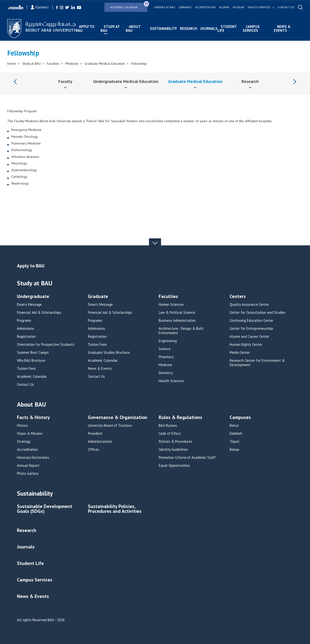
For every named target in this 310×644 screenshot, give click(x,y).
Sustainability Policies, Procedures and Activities (115, 509)
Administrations (100, 442)
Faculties (53, 64)
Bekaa (234, 450)
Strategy (24, 442)
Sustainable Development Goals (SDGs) (45, 509)
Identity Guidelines (173, 450)
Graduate (98, 297)
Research (189, 28)
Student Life (227, 28)
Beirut (234, 426)
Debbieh (236, 434)
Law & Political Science (177, 313)
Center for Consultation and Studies (258, 313)
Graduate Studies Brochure (109, 353)
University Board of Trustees (110, 426)
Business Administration (177, 321)
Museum (238, 7)
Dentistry (166, 373)
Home (12, 64)
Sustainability (163, 28)
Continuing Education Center (252, 321)
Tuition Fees (26, 369)
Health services (259, 7)
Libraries (185, 7)
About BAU (133, 28)
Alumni (224, 7)
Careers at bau (164, 7)
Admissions (26, 329)
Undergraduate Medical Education (126, 81)
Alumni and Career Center (249, 337)
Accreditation (205, 7)
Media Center (240, 353)
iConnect (40, 7)
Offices (93, 450)
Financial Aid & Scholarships (39, 313)
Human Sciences (171, 305)
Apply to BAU (85, 28)
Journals (209, 28)
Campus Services (251, 28)
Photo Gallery (28, 474)
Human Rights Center (246, 345)
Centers (238, 297)
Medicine (72, 64)
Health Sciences (171, 381)
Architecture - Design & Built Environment (181, 331)
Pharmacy (166, 357)
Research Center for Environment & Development (257, 363)
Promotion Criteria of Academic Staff (187, 458)
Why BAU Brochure (31, 361)
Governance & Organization (118, 418)
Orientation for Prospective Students (46, 345)
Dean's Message (29, 305)
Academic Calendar (129, 6)
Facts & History (33, 418)
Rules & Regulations (180, 418)
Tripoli (234, 442)
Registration (26, 337)
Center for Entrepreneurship (251, 329)
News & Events (282, 28)
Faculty (65, 81)
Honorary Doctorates (33, 458)
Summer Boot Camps (33, 353)
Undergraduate (33, 297)
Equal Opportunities (174, 466)
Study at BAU (110, 28)
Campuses (240, 418)
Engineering (168, 341)
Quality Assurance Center (249, 305)
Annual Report (28, 466)
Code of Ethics (170, 434)
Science (165, 349)
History (22, 426)
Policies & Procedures (175, 442)
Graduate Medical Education (105, 64)
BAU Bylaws (168, 426)
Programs (24, 321)
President (95, 434)
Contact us (286, 7)
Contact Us (25, 385)
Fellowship (139, 64)
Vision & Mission (30, 434)
